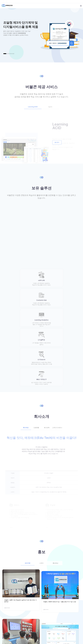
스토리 (41, 507)
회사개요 (26, 372)
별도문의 (57, 144)
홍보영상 (55, 507)
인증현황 (36, 372)
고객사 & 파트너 (57, 372)
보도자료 (28, 507)
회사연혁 (47, 372)
